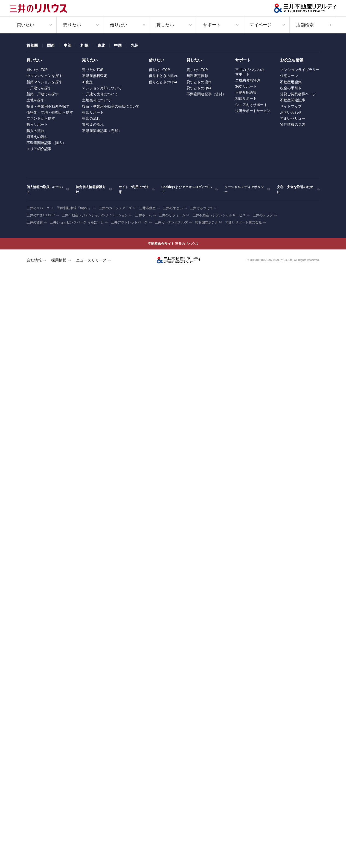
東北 (101, 45)
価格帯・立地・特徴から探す (50, 112)
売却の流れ (91, 118)
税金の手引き (291, 88)
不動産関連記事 (293, 100)
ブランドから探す (41, 118)
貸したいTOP (197, 70)
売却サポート (93, 112)
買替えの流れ (37, 137)
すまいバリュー (293, 118)
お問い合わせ (291, 112)
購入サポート (37, 124)
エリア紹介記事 (39, 149)
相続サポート (246, 98)
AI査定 (87, 82)
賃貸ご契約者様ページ (298, 94)
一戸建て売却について (100, 94)
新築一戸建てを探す (43, 94)
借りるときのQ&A (163, 82)
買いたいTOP (37, 70)
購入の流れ (36, 131)
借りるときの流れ (163, 76)
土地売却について (96, 100)
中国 (118, 45)
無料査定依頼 (197, 76)
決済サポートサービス (253, 111)
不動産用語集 (246, 92)
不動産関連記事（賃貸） (206, 94)
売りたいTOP (93, 70)
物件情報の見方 (293, 124)
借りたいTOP (159, 70)
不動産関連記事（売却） (102, 131)
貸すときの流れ (199, 82)
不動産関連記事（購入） (46, 143)
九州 (135, 45)
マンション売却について (102, 88)
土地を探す (36, 100)
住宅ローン (289, 76)
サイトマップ (291, 106)
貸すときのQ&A (199, 88)
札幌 (84, 45)
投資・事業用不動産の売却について (111, 106)
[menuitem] (33, 25)
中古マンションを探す (44, 76)
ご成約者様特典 (248, 80)
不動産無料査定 (95, 76)
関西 (51, 45)
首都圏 (32, 45)
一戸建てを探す (39, 88)
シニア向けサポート (251, 105)
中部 (68, 45)
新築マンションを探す (44, 82)
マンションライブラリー (300, 70)
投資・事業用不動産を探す (48, 106)
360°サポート (246, 86)
